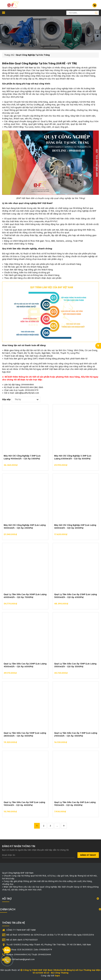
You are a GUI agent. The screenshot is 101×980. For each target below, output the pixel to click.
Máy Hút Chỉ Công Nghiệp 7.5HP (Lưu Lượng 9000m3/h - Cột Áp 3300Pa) (22, 457)
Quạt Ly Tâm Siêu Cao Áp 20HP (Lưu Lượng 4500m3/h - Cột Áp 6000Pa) (25, 665)
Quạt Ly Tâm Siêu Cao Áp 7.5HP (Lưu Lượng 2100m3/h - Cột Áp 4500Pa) (76, 734)
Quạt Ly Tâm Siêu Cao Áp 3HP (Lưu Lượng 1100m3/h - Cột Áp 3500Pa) (75, 804)
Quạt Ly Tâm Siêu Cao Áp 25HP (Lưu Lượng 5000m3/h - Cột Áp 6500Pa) (76, 596)
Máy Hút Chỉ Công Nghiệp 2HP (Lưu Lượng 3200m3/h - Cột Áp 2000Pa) (75, 526)
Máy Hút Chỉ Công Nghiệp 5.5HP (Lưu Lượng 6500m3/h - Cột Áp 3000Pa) (73, 457)
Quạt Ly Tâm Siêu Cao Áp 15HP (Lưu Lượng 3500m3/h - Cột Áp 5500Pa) (75, 665)
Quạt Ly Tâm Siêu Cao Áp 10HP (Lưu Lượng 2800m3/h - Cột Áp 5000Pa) (25, 734)
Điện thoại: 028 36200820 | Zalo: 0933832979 (29, 950)
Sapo (57, 976)
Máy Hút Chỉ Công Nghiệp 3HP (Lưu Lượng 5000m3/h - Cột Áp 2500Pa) (25, 526)
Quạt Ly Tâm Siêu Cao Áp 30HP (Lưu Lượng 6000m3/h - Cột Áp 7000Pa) (25, 596)
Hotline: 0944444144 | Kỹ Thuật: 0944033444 (29, 955)
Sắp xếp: (6, 399)
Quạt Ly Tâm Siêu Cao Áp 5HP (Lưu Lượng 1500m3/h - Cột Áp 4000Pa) (24, 804)
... (57, 826)
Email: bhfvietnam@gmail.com (20, 959)
